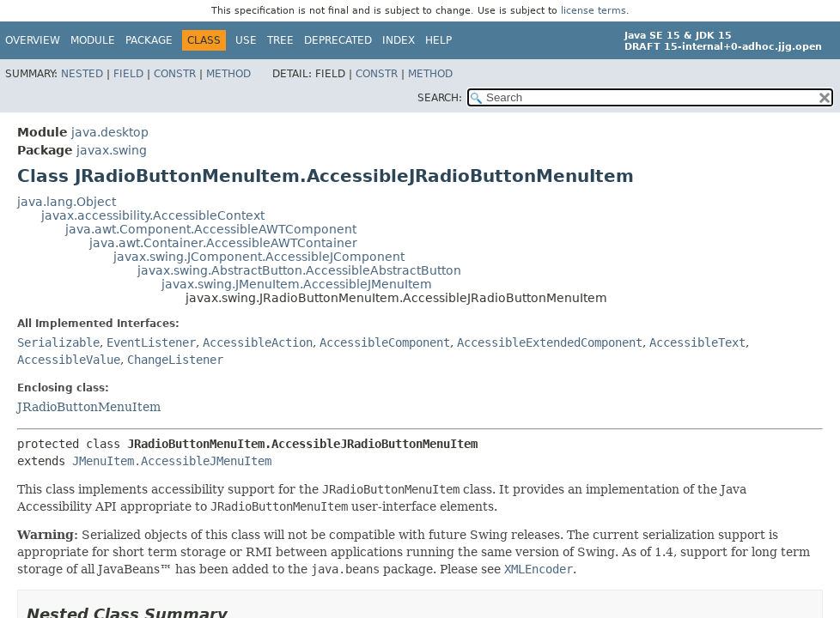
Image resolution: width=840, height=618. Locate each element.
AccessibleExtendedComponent (550, 342)
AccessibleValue (69, 360)
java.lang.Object (67, 202)
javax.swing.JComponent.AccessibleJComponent (259, 257)
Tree (280, 40)
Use (246, 40)
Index (399, 40)
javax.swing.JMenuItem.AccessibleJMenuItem (297, 284)
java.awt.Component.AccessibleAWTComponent (211, 229)
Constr (175, 74)
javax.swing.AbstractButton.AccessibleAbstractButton (299, 270)
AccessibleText (697, 342)
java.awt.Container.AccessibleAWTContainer (223, 243)
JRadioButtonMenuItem (89, 407)
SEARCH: (440, 98)
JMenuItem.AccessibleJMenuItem (172, 461)
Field (128, 74)
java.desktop (110, 132)
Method (228, 74)
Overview (33, 40)
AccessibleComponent (385, 342)
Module (93, 40)
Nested (82, 74)
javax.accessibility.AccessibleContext (153, 215)
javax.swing (112, 150)
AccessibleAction (258, 342)
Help (438, 40)
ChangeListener (175, 360)
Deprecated (338, 40)
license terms (593, 11)
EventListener (151, 342)
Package (149, 40)
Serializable (58, 342)
